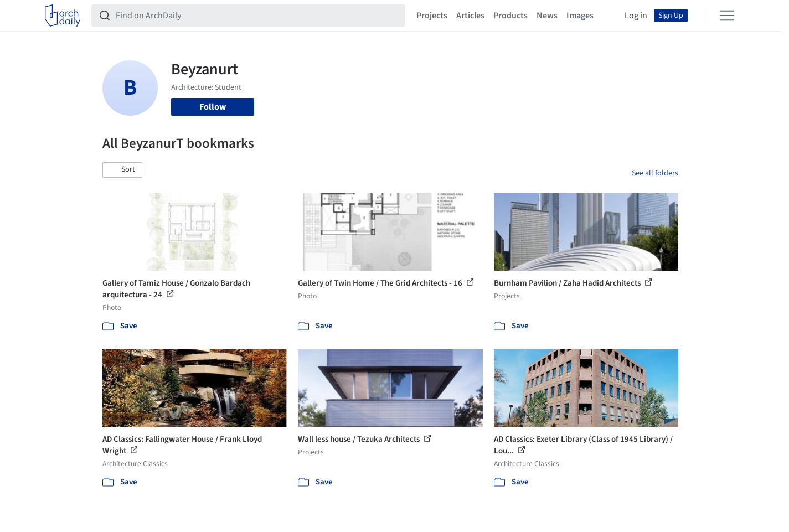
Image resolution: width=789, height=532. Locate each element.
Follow (213, 107)
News (547, 16)
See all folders (655, 173)
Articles (470, 16)
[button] (122, 170)
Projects (432, 16)
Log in (636, 16)
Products (510, 16)
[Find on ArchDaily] (257, 16)
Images (580, 16)
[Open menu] (727, 16)
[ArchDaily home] (63, 16)
